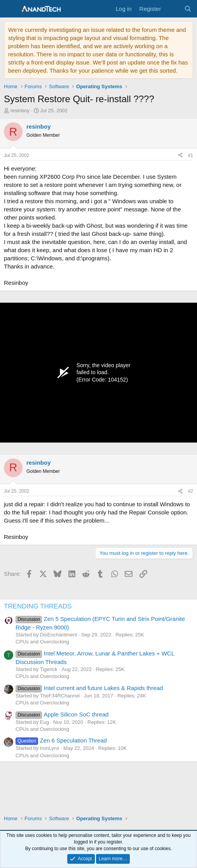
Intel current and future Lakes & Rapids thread (89, 688)
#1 (191, 155)
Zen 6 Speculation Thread (61, 740)
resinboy (20, 111)
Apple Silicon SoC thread (62, 714)
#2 (191, 491)
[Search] (188, 9)
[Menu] (11, 9)
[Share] (180, 156)
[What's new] (172, 9)
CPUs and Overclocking (42, 642)
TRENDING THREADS (38, 606)
